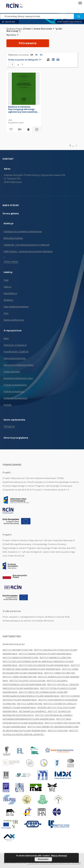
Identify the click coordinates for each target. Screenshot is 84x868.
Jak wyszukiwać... (9, 22)
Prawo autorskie (12, 372)
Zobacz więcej (11, 262)
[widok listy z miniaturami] (53, 60)
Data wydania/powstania (16, 307)
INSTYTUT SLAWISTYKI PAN (30, 704)
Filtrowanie (28, 43)
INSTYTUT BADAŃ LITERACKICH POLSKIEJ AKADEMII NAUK (45, 654)
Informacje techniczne (15, 358)
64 (41, 55)
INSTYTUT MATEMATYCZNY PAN (18, 650)
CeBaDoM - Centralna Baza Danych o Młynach (27, 245)
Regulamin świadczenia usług (18, 378)
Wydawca (8, 300)
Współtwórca (10, 293)
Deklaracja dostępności (16, 398)
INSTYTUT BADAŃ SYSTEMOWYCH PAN (21, 657)
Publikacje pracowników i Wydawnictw (23, 231)
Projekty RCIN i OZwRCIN (16, 352)
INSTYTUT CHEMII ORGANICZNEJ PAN (20, 677)
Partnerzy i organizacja (15, 345)
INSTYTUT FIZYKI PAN (58, 730)
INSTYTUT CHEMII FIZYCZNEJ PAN (60, 673)
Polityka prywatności (14, 391)
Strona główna (11, 214)
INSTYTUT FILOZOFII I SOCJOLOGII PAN (28, 681)
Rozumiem (43, 859)
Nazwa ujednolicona (14, 320)
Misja (6, 338)
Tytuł (6, 280)
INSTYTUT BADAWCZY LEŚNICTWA (55, 657)
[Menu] (80, 3)
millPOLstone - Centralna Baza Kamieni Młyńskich (28, 251)
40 (36, 55)
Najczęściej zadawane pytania (19, 365)
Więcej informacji (59, 856)
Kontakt (7, 405)
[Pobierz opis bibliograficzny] (19, 129)
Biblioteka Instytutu (13, 238)
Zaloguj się (9, 426)
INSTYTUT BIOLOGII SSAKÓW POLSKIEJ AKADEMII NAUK (44, 665)
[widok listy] (58, 60)
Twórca (7, 287)
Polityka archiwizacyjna (15, 385)
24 (31, 55)
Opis (6, 313)
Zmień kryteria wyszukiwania (70, 22)
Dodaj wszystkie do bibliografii (25, 60)
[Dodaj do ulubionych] (11, 129)
